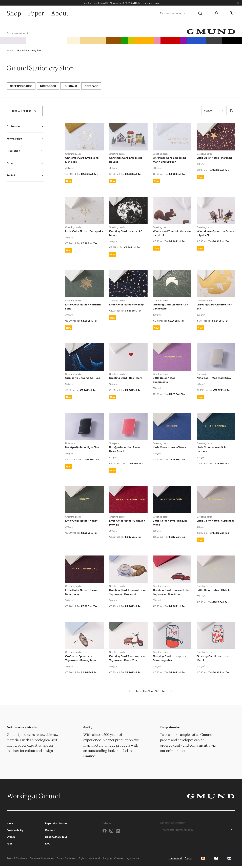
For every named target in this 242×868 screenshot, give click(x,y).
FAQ (48, 846)
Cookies (119, 861)
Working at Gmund (37, 798)
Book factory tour (56, 839)
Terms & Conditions (17, 861)
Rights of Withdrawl (89, 861)
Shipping (107, 861)
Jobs (9, 846)
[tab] (25, 113)
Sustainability (15, 832)
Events (11, 839)
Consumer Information (42, 861)
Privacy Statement (66, 861)
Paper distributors (56, 826)
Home (10, 53)
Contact (50, 832)
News (10, 826)
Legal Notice (132, 861)
